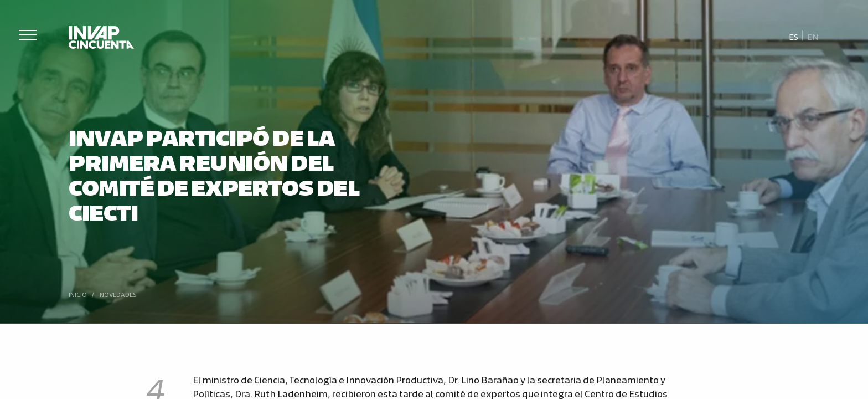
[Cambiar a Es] (794, 36)
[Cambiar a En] (813, 36)
